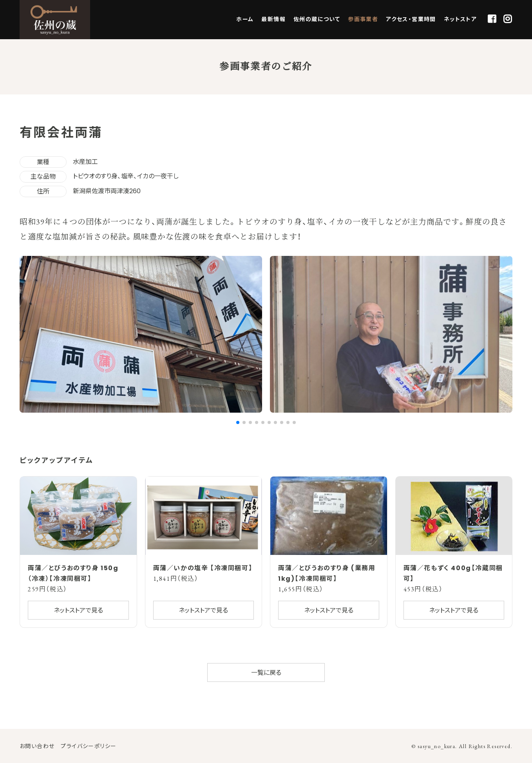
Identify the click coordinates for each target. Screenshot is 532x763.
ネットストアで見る (78, 610)
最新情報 (273, 19)
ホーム (245, 19)
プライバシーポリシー (89, 746)
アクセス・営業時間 (411, 19)
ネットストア (460, 19)
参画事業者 (363, 19)
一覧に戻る (266, 673)
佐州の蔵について (317, 19)
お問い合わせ (37, 746)
